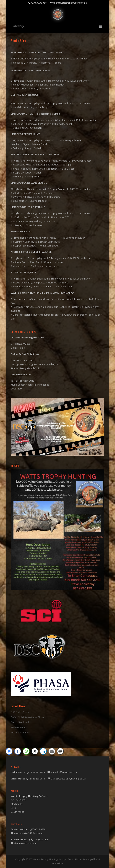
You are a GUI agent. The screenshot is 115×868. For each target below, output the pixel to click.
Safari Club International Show (27, 717)
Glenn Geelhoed (20, 722)
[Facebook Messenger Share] (9, 751)
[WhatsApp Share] (26, 751)
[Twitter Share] (35, 751)
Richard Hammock (21, 733)
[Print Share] (60, 751)
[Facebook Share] (18, 751)
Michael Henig (18, 727)
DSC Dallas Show (20, 712)
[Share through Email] (52, 751)
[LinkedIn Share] (43, 751)
